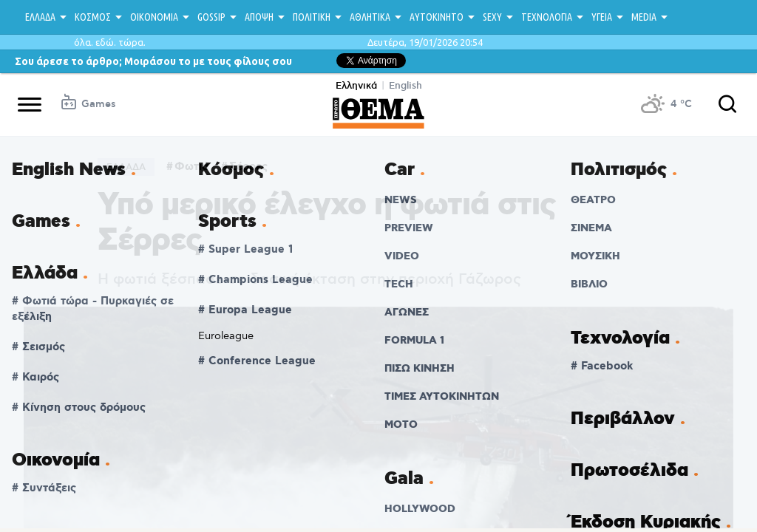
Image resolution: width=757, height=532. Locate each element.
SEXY (492, 17)
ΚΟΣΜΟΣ (93, 17)
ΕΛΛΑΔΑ (40, 17)
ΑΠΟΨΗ (259, 17)
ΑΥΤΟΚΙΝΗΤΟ (437, 17)
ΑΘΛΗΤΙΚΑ (370, 17)
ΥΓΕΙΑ (602, 17)
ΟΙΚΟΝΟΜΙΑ (154, 17)
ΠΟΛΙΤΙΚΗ (312, 17)
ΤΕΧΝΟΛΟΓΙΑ (547, 17)
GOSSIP (211, 17)
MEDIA (644, 17)
